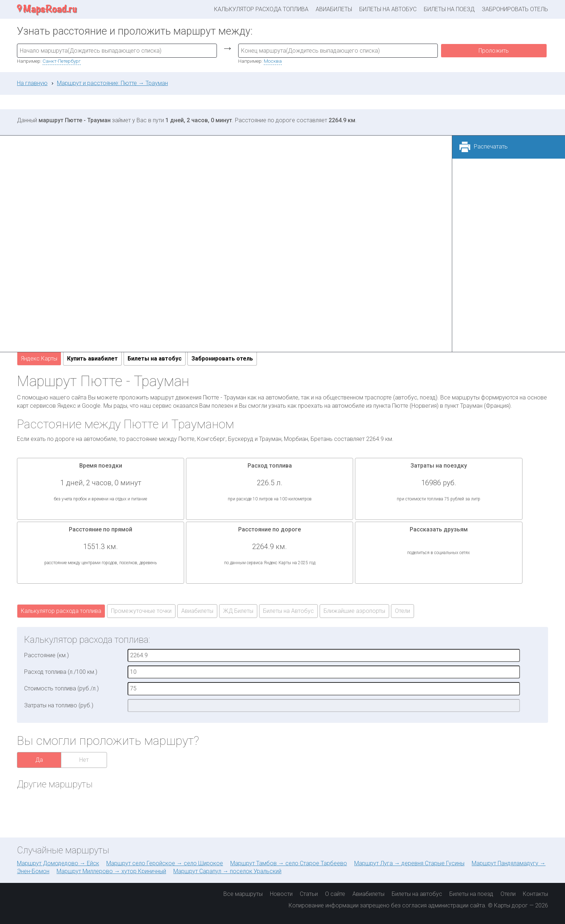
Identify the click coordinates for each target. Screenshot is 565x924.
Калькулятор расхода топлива (261, 9)
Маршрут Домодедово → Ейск (58, 863)
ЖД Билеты (238, 611)
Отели (402, 611)
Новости (281, 894)
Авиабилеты (334, 9)
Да (39, 760)
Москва (273, 61)
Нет (84, 760)
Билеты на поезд (449, 9)
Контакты (535, 894)
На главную (32, 83)
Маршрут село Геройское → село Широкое (165, 863)
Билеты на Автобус (288, 611)
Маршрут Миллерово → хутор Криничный (111, 871)
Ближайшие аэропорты (354, 611)
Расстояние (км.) (46, 655)
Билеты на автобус (388, 9)
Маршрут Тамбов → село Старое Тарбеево (289, 863)
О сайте (335, 894)
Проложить (494, 51)
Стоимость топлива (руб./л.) (61, 688)
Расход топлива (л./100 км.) (61, 672)
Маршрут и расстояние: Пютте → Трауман (112, 83)
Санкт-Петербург (62, 61)
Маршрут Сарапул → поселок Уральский (227, 871)
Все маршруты (243, 894)
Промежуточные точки (141, 611)
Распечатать (491, 147)
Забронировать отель (515, 9)
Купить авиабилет (92, 359)
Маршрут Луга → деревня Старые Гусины (409, 863)
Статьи (309, 894)
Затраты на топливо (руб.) (59, 705)
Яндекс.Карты (39, 359)
